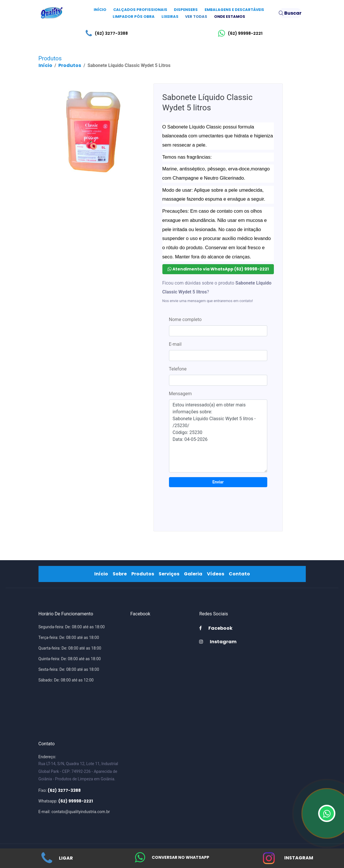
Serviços (170, 574)
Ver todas (196, 17)
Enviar (218, 482)
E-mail (175, 344)
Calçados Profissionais (140, 10)
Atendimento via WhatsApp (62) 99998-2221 (218, 269)
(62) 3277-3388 (105, 33)
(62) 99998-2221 (239, 33)
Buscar (290, 13)
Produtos (70, 65)
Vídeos (217, 574)
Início (100, 10)
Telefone (178, 369)
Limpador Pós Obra (134, 17)
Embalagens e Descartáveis (234, 10)
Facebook (216, 628)
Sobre (121, 574)
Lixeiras (170, 17)
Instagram (287, 861)
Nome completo (185, 319)
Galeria (194, 574)
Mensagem (180, 394)
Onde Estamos (230, 17)
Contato (241, 574)
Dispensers (186, 10)
